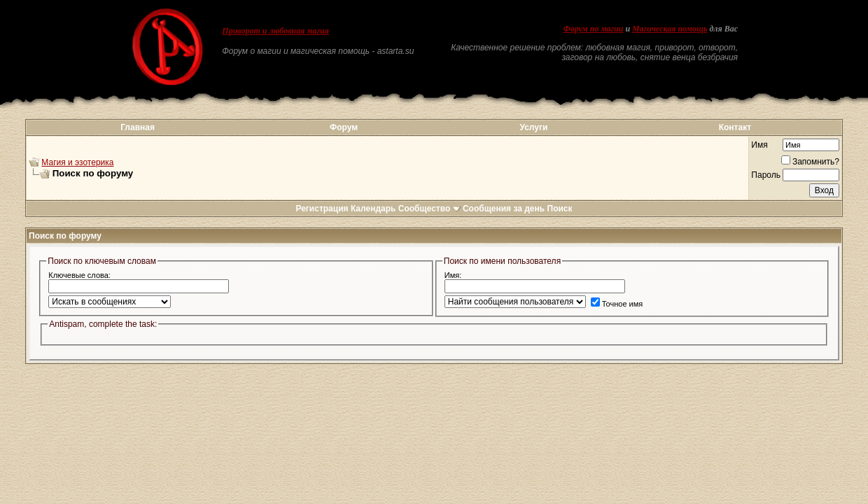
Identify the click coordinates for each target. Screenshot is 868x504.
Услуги (533, 127)
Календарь (373, 209)
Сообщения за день (504, 209)
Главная (138, 127)
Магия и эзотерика (77, 162)
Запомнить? (810, 162)
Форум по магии (593, 29)
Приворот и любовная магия (275, 31)
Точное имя (617, 304)
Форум (344, 127)
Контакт (735, 127)
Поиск (560, 209)
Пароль (766, 175)
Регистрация (322, 209)
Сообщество (429, 209)
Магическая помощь (670, 29)
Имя (759, 145)
